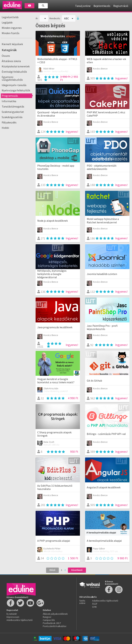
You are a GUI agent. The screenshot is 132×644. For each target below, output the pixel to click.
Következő (77, 570)
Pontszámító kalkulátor (55, 626)
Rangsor (47, 617)
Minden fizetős (11, 33)
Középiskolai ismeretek (16, 66)
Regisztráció (121, 6)
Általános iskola (11, 61)
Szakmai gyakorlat (13, 112)
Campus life (49, 620)
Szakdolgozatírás (12, 117)
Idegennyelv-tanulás (14, 85)
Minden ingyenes (12, 28)
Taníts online (82, 602)
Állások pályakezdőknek (55, 614)
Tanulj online (83, 6)
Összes (6, 56)
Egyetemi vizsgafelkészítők (12, 78)
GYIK (94, 607)
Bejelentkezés (102, 6)
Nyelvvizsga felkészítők (16, 90)
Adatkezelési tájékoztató (20, 620)
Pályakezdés (9, 122)
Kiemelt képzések (12, 44)
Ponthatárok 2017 (52, 623)
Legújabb (7, 22)
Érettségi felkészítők (14, 72)
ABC (69, 18)
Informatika (9, 101)
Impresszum (13, 617)
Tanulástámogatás (13, 106)
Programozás (10, 96)
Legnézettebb (10, 17)
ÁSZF (95, 604)
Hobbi (5, 128)
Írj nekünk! (12, 614)
